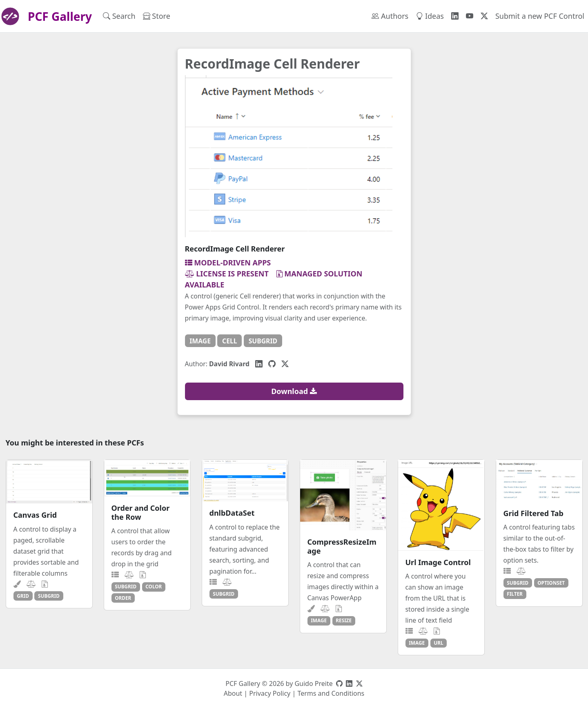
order (123, 598)
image (200, 341)
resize (344, 620)
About (233, 693)
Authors (390, 16)
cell (230, 341)
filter (515, 594)
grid (23, 596)
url (438, 643)
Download (294, 391)
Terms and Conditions (331, 693)
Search (119, 16)
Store (157, 16)
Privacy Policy (270, 693)
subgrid (263, 341)
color (154, 586)
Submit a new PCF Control (540, 16)
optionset (551, 583)
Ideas (430, 16)
